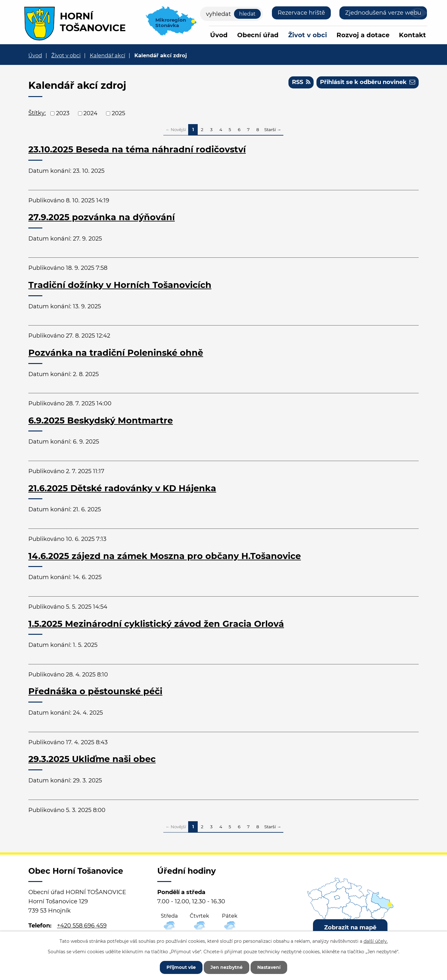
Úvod (219, 35)
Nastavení (269, 967)
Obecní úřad (258, 35)
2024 (90, 113)
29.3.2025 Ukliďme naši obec (92, 759)
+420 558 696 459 (82, 926)
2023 (63, 113)
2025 (118, 113)
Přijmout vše (181, 967)
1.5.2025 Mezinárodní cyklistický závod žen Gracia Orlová (156, 624)
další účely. (376, 941)
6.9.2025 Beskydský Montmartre (101, 420)
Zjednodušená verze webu (383, 13)
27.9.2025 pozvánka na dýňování (102, 217)
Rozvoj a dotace (363, 35)
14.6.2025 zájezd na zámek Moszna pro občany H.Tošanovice (165, 556)
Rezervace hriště (301, 13)
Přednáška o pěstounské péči (95, 691)
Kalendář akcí (107, 55)
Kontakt (412, 35)
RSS (301, 82)
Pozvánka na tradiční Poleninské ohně (116, 353)
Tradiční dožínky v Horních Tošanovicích (120, 285)
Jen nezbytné (227, 967)
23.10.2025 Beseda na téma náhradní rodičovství (137, 149)
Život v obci (308, 35)
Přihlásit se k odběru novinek (368, 82)
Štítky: (37, 113)
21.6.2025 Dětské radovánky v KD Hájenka (122, 488)
